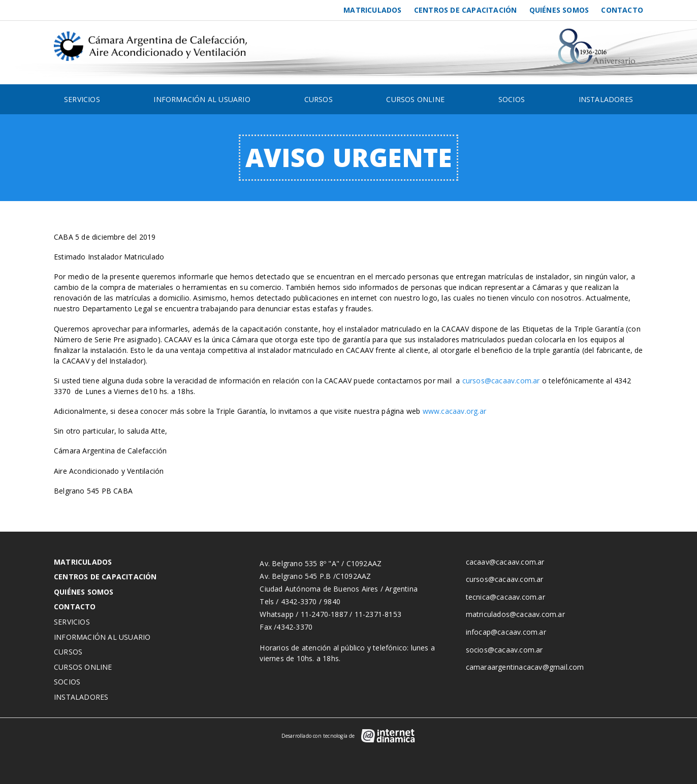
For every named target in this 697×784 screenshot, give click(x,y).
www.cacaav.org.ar (454, 411)
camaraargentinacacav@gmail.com (525, 667)
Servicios (82, 99)
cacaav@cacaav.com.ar (505, 562)
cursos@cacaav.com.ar (501, 381)
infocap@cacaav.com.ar (506, 632)
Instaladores (606, 99)
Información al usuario (202, 99)
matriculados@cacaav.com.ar (515, 614)
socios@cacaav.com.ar (504, 650)
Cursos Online (415, 99)
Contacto (622, 10)
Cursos (319, 99)
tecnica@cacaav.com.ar (505, 597)
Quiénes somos (559, 10)
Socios (512, 99)
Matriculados (372, 10)
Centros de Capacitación (466, 10)
